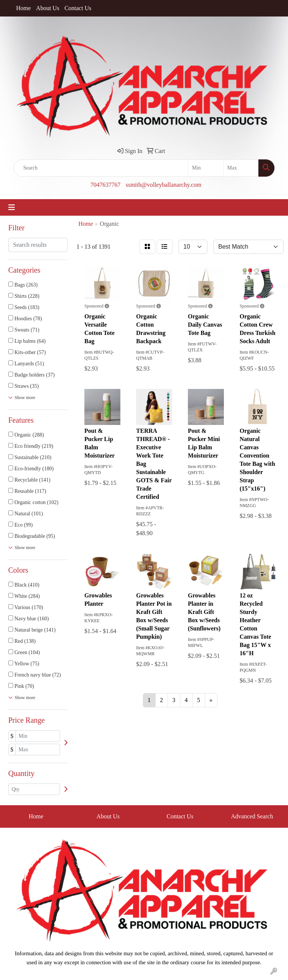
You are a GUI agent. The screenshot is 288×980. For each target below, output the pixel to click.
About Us (48, 8)
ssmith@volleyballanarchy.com (163, 185)
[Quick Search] (101, 168)
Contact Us (78, 8)
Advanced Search (252, 816)
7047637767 (105, 185)
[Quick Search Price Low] (206, 168)
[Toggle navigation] (12, 207)
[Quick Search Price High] (241, 168)
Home (23, 8)
